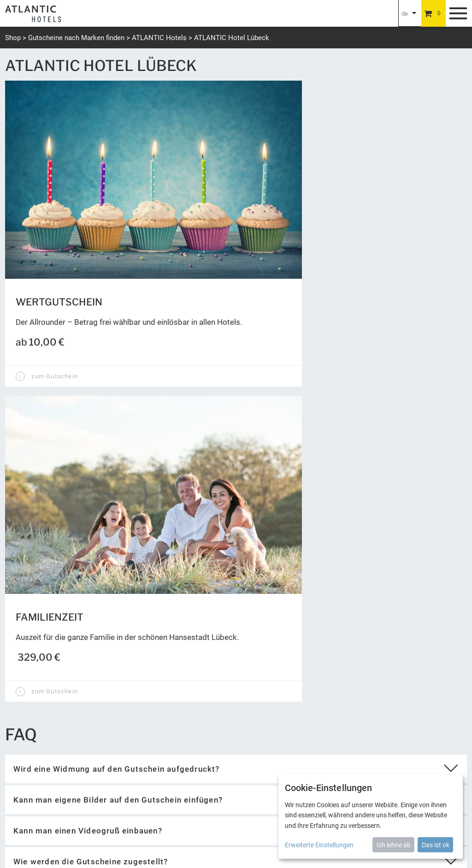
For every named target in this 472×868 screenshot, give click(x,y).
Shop (13, 38)
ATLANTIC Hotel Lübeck (232, 38)
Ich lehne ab (394, 845)
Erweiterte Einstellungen (319, 845)
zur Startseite (40, 495)
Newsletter (210, 787)
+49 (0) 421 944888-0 (37, 756)
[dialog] (371, 816)
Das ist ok (436, 845)
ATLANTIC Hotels (159, 38)
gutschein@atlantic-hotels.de (50, 767)
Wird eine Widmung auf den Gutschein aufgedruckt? (117, 367)
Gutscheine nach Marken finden (76, 38)
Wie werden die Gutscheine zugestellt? (91, 460)
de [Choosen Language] (405, 14)
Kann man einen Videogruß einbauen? (88, 429)
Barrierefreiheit (253, 787)
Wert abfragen (283, 611)
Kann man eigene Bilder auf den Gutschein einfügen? (118, 398)
